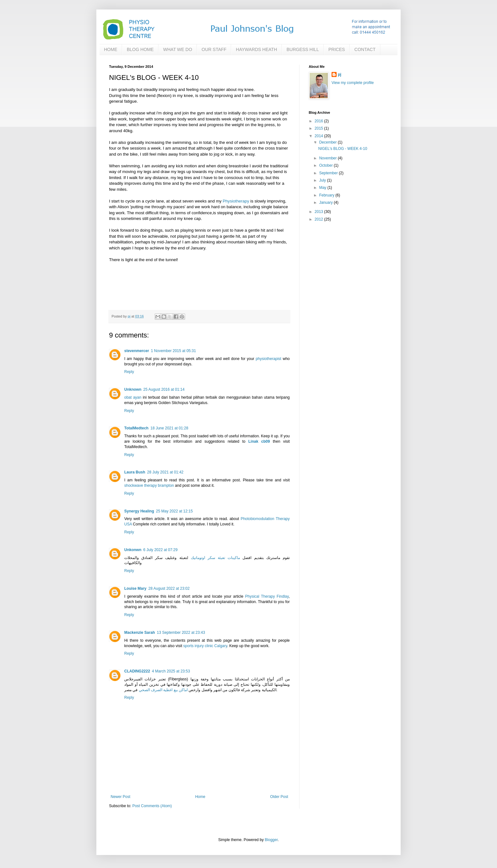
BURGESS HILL (303, 49)
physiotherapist (269, 359)
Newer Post (120, 797)
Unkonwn (133, 550)
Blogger (271, 840)
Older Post (279, 797)
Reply (129, 372)
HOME (111, 49)
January (326, 203)
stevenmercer (137, 351)
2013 (319, 212)
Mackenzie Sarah (140, 633)
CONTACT (365, 49)
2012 (319, 219)
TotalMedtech (136, 428)
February (327, 195)
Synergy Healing (139, 511)
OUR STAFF (214, 49)
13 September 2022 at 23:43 (181, 633)
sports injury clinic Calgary (205, 646)
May (323, 188)
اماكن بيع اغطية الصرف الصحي (163, 690)
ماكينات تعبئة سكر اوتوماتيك (216, 558)
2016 (319, 121)
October (326, 165)
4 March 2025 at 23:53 (171, 671)
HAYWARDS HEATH (256, 49)
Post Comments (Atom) (152, 806)
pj (340, 74)
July (323, 180)
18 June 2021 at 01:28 (169, 428)
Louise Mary (135, 588)
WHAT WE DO (178, 49)
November (329, 158)
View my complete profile (353, 83)
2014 (319, 136)
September (329, 173)
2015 (319, 128)
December (329, 142)
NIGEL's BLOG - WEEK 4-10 (343, 149)
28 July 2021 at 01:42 (165, 472)
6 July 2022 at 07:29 (160, 550)
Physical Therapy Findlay (267, 596)
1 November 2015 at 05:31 (173, 351)
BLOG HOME (140, 49)
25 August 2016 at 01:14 (164, 389)
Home (200, 797)
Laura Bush (135, 472)
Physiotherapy (236, 201)
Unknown (133, 389)
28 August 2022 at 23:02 (169, 588)
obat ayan (133, 397)
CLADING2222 (137, 671)
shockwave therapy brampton (149, 485)
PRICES (337, 49)
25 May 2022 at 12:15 (174, 511)
